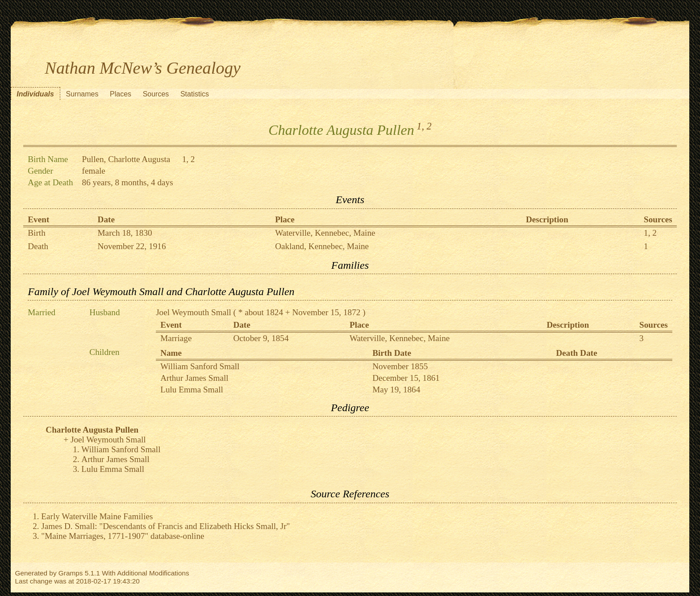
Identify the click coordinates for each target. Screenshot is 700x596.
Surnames (82, 94)
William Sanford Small (200, 366)
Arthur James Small (194, 378)
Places (121, 94)
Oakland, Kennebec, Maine (322, 246)
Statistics (195, 94)
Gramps (71, 573)
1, (420, 126)
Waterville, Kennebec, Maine (325, 233)
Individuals (35, 94)
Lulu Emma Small (192, 390)
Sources (156, 94)
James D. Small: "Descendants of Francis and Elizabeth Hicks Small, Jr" (165, 526)
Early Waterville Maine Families (97, 516)
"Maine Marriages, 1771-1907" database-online (123, 536)
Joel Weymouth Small (194, 312)
